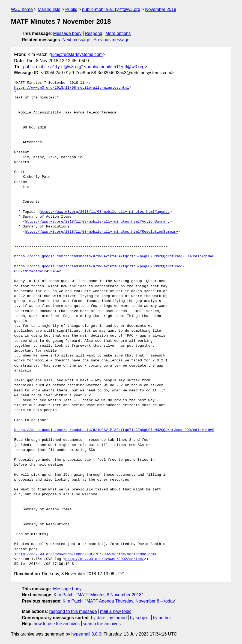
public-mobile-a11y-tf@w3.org (111, 9)
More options (118, 33)
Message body (67, 33)
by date (98, 618)
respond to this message (73, 611)
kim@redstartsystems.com (77, 54)
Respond (94, 33)
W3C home (22, 9)
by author (162, 618)
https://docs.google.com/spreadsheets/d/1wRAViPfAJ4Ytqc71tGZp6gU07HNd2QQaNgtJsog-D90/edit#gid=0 (114, 256)
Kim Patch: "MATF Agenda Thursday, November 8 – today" (119, 601)
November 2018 (161, 9)
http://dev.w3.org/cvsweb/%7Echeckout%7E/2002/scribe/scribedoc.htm (86, 554)
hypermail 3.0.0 (86, 634)
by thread (118, 618)
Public (71, 9)
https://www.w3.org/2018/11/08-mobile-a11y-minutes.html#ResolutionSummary (101, 232)
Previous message (112, 40)
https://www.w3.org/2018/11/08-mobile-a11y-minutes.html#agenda (105, 212)
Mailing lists (49, 9)
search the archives (102, 624)
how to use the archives (57, 624)
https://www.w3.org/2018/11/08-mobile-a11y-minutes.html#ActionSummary (97, 222)
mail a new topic (116, 611)
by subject (140, 618)
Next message (76, 40)
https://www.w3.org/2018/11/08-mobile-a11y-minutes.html (72, 88)
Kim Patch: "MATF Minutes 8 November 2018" (98, 595)
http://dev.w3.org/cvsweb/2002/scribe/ (105, 559)
